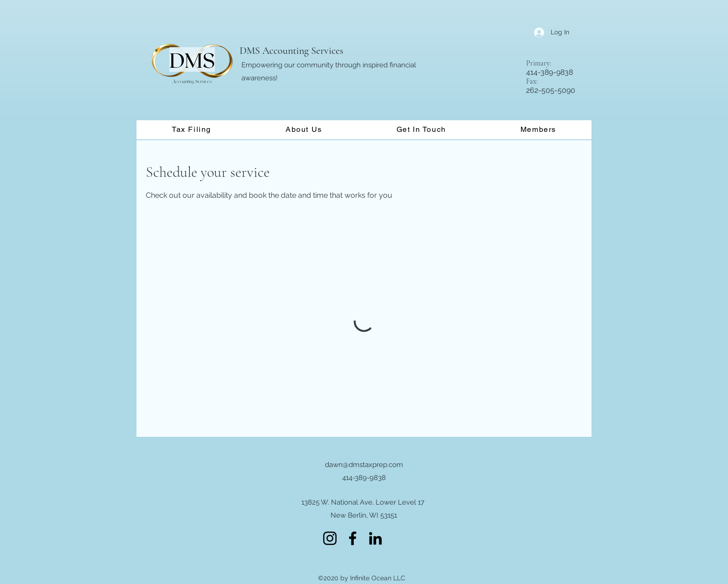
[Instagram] (330, 538)
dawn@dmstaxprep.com (364, 465)
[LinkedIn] (375, 538)
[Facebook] (353, 538)
